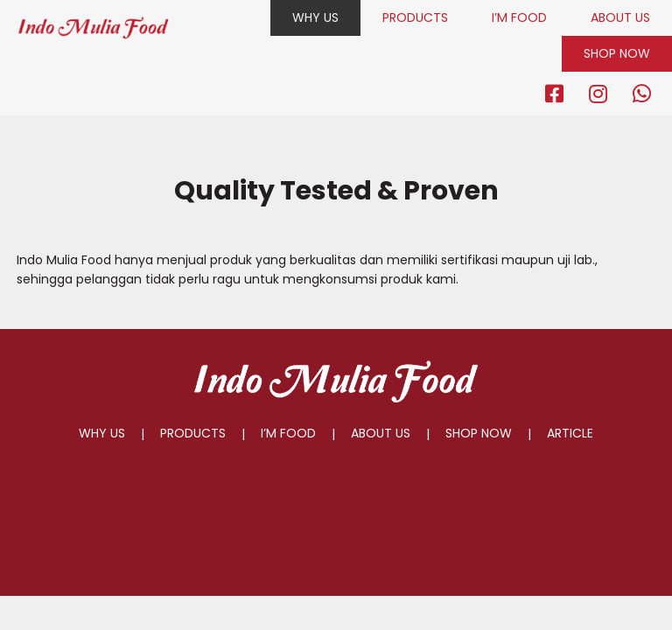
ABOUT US (620, 17)
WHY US (315, 17)
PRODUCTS (415, 17)
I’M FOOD (519, 17)
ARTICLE (570, 433)
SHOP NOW (617, 53)
